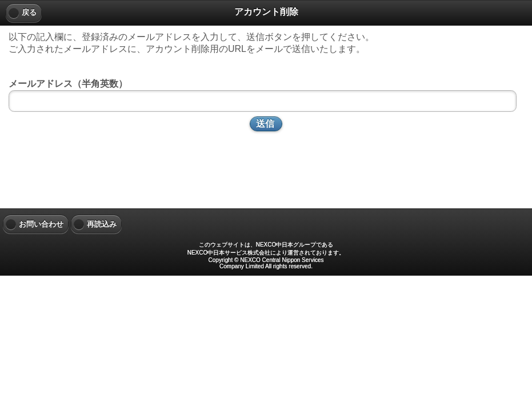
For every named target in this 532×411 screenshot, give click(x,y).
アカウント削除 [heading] (266, 12)
